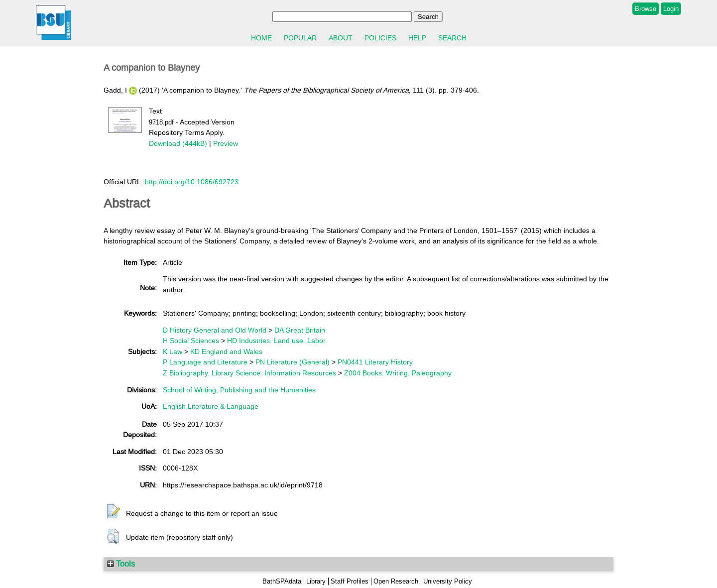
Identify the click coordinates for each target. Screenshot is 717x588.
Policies (380, 38)
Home (261, 38)
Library (316, 581)
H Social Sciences (191, 341)
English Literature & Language (211, 406)
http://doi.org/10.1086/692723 (192, 182)
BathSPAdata (282, 581)
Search (452, 38)
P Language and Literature (205, 362)
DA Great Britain (300, 330)
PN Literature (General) (293, 362)
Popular (300, 38)
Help (417, 38)
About (341, 38)
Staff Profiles (350, 581)
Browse (646, 9)
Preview (226, 143)
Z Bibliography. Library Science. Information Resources (249, 373)
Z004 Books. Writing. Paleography (398, 373)
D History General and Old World (215, 330)
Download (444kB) (178, 143)
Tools (121, 564)
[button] (114, 512)
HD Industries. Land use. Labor (276, 341)
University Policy (448, 581)
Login (671, 9)
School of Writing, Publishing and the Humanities (239, 390)
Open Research (396, 581)
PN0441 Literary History (375, 362)
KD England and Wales (226, 352)
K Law (173, 352)
